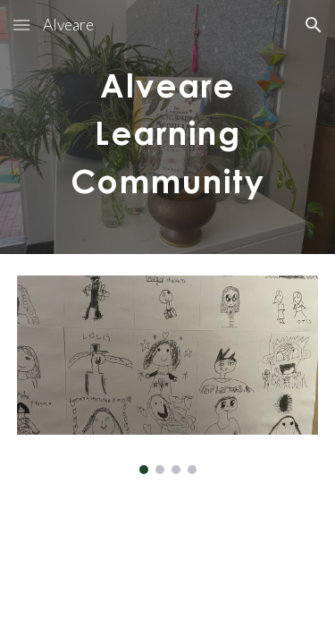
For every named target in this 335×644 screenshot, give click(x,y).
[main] (168, 127)
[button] (21, 25)
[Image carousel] (168, 375)
